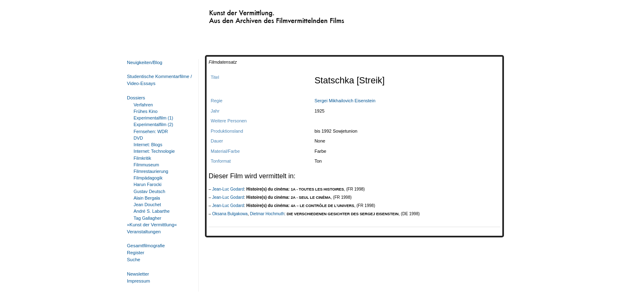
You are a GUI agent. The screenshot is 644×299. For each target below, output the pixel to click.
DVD (138, 138)
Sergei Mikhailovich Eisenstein (345, 101)
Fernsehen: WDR (151, 131)
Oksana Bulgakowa (230, 214)
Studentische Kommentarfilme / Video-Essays (158, 80)
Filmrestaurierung (151, 171)
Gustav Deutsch (149, 191)
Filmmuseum (146, 165)
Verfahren (143, 105)
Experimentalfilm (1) (153, 118)
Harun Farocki (147, 184)
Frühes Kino (145, 111)
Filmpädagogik (148, 178)
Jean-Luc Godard (228, 189)
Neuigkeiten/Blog (145, 62)
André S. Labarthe (152, 211)
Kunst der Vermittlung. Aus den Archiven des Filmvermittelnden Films (260, 15)
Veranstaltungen (144, 232)
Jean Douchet (147, 205)
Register (136, 253)
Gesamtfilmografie (146, 246)
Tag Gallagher (147, 218)
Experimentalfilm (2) (153, 124)
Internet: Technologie (154, 151)
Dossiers (136, 98)
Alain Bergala (147, 198)
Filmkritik (142, 158)
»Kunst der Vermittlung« (152, 225)
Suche (133, 260)
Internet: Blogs (148, 145)
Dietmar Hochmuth (267, 214)
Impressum (138, 281)
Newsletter (138, 274)
